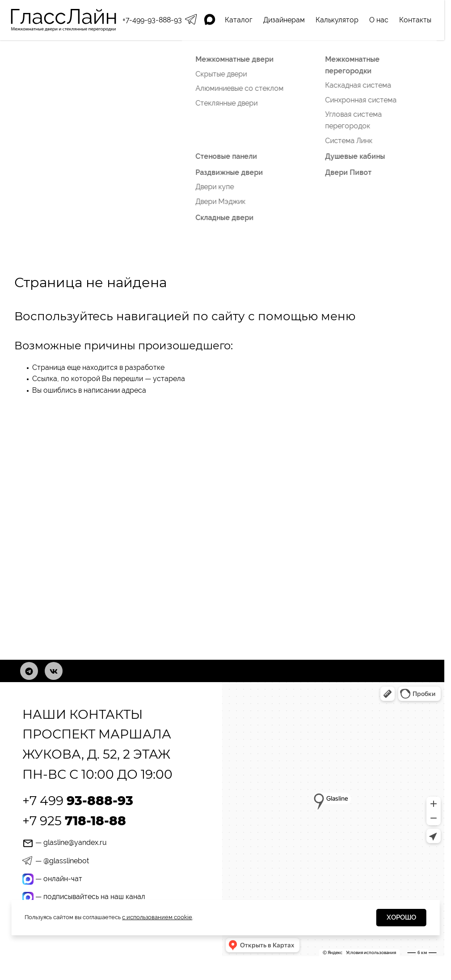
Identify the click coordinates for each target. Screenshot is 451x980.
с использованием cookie (157, 917)
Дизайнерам (284, 20)
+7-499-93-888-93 (152, 20)
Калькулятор (337, 20)
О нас (379, 20)
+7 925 (74, 821)
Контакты (415, 20)
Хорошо (401, 917)
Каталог (239, 20)
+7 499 (78, 801)
